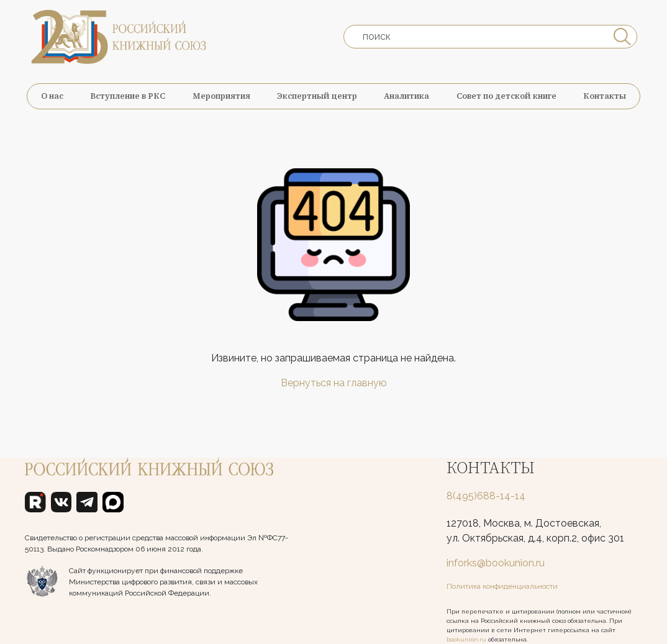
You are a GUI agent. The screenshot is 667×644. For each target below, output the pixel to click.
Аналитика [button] (406, 96)
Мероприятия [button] (221, 96)
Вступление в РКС (128, 96)
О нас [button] (52, 96)
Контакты (605, 96)
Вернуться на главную (334, 383)
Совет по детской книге (506, 96)
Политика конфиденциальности (502, 586)
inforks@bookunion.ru (496, 563)
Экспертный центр (317, 96)
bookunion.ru (466, 639)
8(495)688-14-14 (486, 496)
